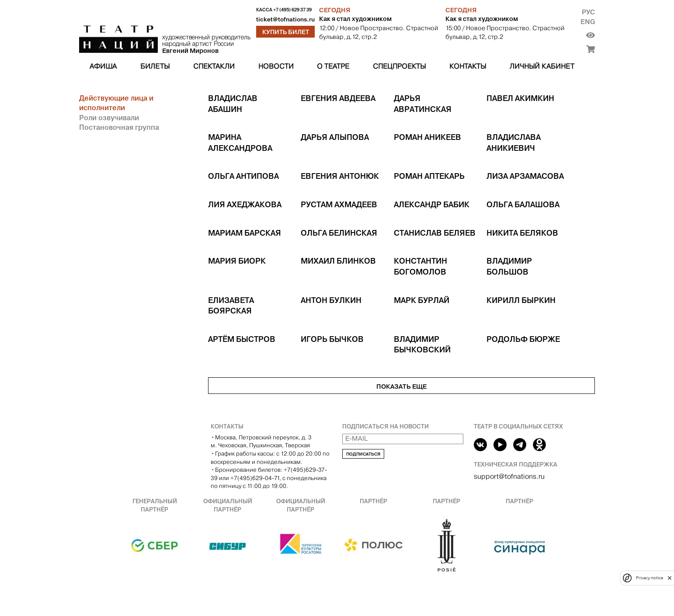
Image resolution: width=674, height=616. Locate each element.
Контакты (468, 66)
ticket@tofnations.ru (285, 19)
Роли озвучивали (109, 118)
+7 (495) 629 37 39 (292, 10)
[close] (670, 578)
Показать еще (401, 386)
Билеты (155, 66)
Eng (588, 22)
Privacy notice (650, 578)
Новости (276, 66)
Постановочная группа (119, 127)
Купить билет (286, 32)
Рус (588, 12)
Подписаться (363, 454)
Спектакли (214, 66)
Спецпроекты (399, 66)
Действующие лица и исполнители (116, 103)
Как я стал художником (355, 19)
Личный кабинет (542, 66)
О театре (333, 66)
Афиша (103, 66)
